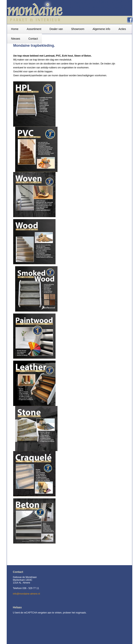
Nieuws (16, 39)
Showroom (78, 29)
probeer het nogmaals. (75, 613)
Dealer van (56, 29)
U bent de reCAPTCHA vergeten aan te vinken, (38, 613)
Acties (122, 29)
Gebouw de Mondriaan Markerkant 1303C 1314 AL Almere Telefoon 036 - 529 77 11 (26, 583)
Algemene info (101, 29)
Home (15, 29)
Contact (33, 39)
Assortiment (34, 29)
